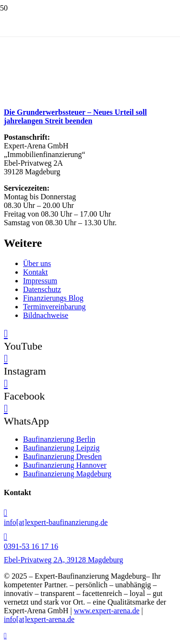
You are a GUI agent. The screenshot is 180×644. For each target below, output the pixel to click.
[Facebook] (6, 383)
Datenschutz (42, 289)
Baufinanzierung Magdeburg (67, 474)
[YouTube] (6, 334)
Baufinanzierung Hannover (65, 465)
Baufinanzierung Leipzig (61, 448)
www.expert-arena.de (107, 611)
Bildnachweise (46, 315)
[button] (5, 636)
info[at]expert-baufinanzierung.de (56, 522)
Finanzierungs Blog (53, 298)
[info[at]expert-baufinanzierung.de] (90, 513)
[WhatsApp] (6, 408)
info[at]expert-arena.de (39, 619)
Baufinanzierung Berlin (59, 439)
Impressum (40, 281)
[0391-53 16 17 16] (90, 537)
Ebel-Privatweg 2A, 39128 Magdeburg (64, 560)
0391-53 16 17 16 (31, 546)
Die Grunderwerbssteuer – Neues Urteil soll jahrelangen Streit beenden (75, 116)
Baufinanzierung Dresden (62, 456)
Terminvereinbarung (54, 307)
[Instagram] (6, 358)
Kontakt (36, 272)
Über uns (37, 263)
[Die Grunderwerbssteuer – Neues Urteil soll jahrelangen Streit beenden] (76, 97)
